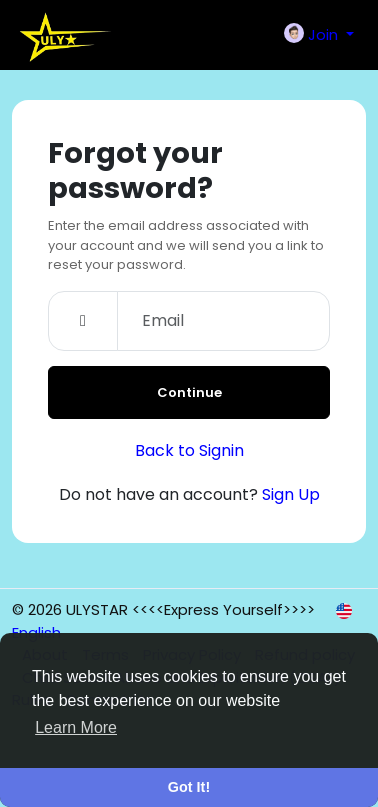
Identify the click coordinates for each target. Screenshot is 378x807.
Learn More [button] (76, 727)
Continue (189, 392)
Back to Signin (189, 450)
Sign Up (291, 494)
